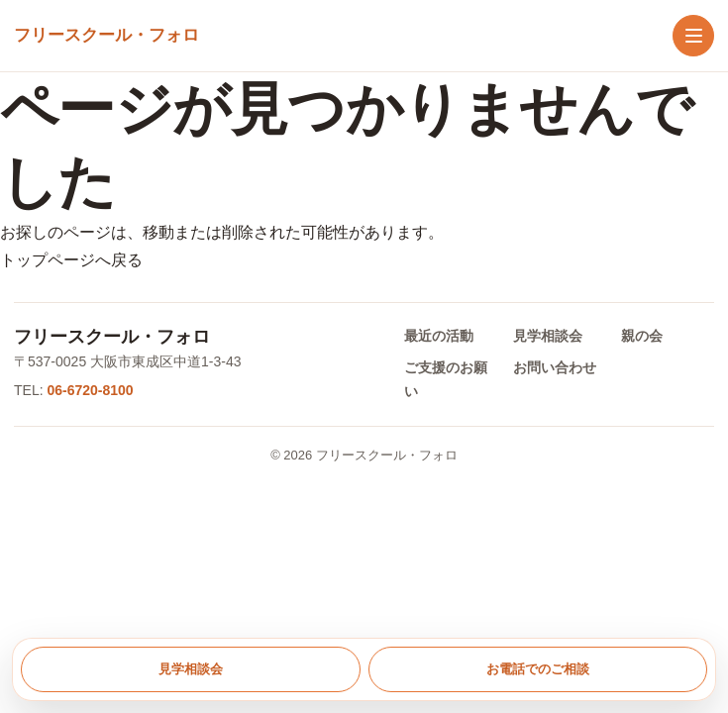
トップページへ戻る (71, 260)
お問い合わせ (555, 367)
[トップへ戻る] (106, 36)
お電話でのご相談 (538, 669)
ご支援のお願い (446, 379)
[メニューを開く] (693, 36)
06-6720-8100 (90, 390)
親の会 (642, 336)
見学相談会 (548, 336)
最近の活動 (439, 336)
